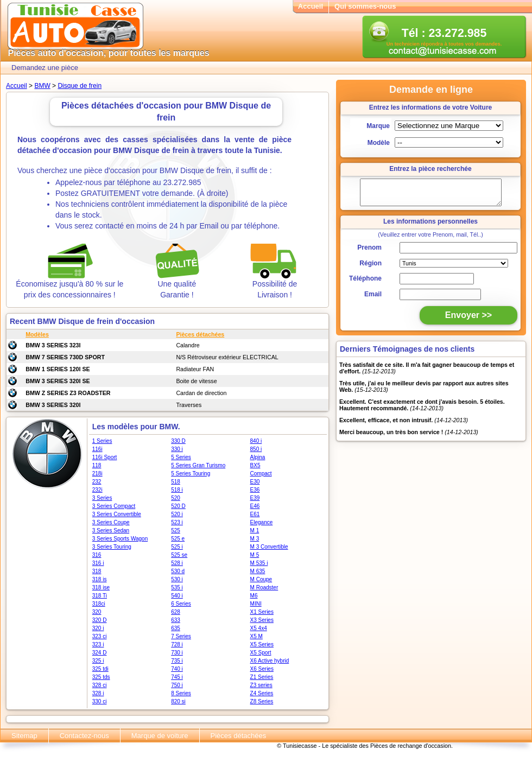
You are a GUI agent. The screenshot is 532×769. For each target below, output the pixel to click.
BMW (42, 86)
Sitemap (24, 736)
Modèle (379, 143)
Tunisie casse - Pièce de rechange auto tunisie (75, 26)
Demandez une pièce (45, 68)
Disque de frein (80, 86)
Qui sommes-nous (365, 6)
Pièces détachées (239, 736)
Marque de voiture (160, 736)
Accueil (311, 6)
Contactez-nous (84, 736)
